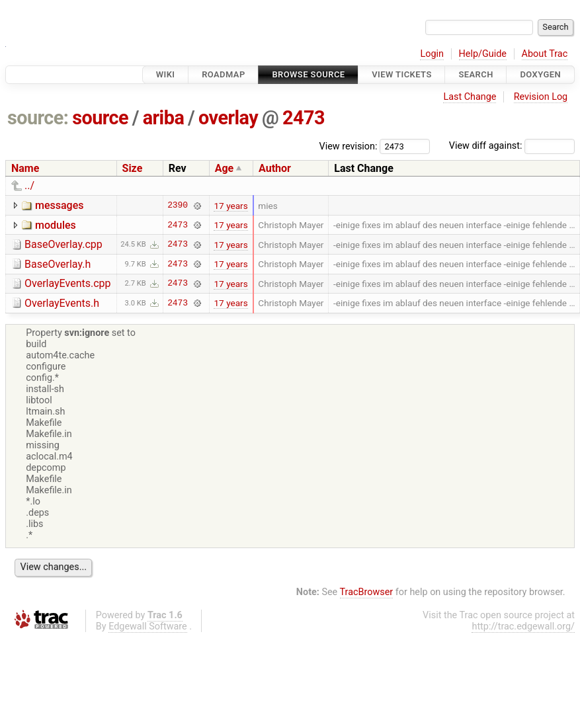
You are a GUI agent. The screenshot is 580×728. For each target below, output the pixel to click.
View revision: (349, 146)
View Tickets (401, 74)
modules (56, 225)
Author (275, 168)
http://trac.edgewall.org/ (523, 627)
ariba (164, 118)
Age (225, 168)
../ (29, 185)
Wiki (166, 74)
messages (59, 205)
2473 (304, 118)
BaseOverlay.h (58, 264)
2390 (178, 206)
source (100, 118)
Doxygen (540, 74)
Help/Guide (483, 54)
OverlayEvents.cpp (68, 283)
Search (476, 74)
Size (133, 168)
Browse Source (308, 74)
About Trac (545, 54)
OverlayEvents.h (62, 303)
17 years (230, 206)
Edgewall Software (148, 627)
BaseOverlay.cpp (63, 244)
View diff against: (512, 146)
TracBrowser (367, 592)
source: (38, 118)
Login (432, 54)
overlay (228, 118)
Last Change (470, 97)
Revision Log (541, 97)
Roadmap (224, 74)
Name (25, 168)
